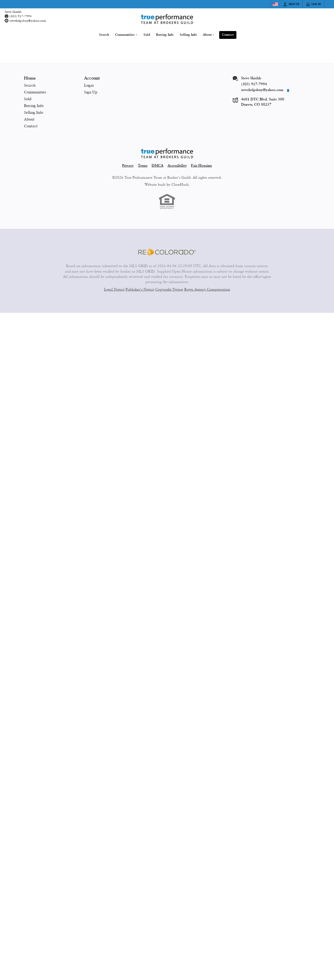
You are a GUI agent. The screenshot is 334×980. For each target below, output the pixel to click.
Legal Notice (114, 289)
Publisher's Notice (140, 289)
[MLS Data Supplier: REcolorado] (167, 252)
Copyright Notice (169, 289)
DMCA (157, 166)
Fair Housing (201, 166)
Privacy (128, 166)
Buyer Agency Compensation (207, 289)
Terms (143, 166)
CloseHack (180, 184)
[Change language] (275, 4)
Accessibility (177, 166)
